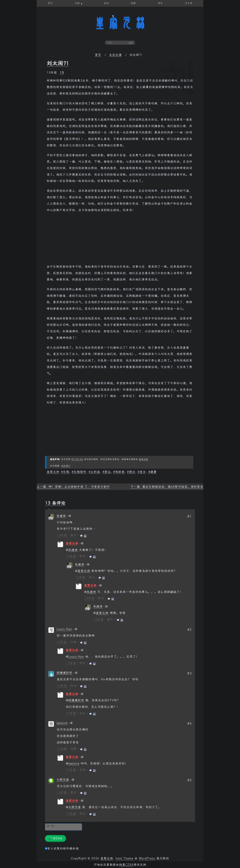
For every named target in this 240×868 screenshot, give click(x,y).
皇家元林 (120, 23)
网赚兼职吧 (64, 673)
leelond (62, 723)
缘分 (132, 472)
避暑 (153, 472)
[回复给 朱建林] (69, 516)
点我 (130, 43)
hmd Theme (124, 858)
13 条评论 (55, 503)
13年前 (62, 535)
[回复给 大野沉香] (72, 780)
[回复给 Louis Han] (75, 629)
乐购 (66, 472)
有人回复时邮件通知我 (62, 848)
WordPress (147, 858)
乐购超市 (80, 472)
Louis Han (64, 629)
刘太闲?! (58, 63)
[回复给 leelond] (71, 723)
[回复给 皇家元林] (81, 543)
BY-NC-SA (77, 459)
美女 (143, 472)
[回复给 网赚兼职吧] (75, 673)
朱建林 (61, 516)
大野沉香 (63, 780)
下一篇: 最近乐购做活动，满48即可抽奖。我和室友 (167, 487)
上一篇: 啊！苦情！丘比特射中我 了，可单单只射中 (73, 487)
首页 (98, 55)
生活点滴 (115, 55)
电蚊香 (120, 472)
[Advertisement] (120, 240)
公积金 (95, 472)
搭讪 (108, 472)
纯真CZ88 (126, 865)
